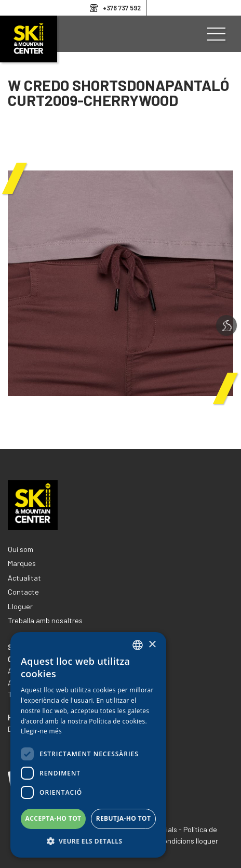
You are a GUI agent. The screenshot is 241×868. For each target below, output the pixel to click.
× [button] (152, 645)
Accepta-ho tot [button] (53, 818)
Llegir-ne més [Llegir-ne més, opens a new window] (41, 731)
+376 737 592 (122, 8)
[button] (88, 841)
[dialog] (88, 745)
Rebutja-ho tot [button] (124, 818)
